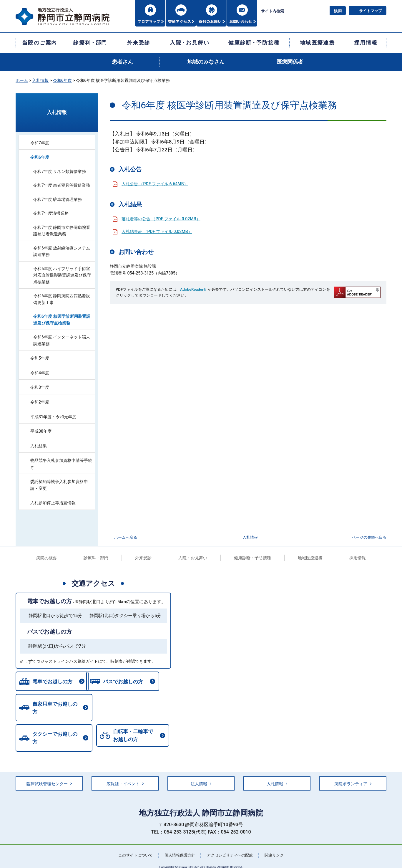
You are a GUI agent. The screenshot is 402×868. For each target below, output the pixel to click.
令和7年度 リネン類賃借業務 (60, 171)
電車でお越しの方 (49, 601)
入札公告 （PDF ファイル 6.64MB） (155, 184)
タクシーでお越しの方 (135, 707)
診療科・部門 (96, 558)
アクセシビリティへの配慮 (232, 846)
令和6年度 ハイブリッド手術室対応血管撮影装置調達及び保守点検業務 (62, 275)
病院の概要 (46, 558)
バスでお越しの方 (49, 632)
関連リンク (278, 846)
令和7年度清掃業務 (51, 213)
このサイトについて (132, 846)
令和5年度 (40, 358)
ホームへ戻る (126, 537)
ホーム (22, 80)
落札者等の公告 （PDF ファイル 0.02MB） (161, 219)
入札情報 (40, 80)
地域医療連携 (310, 558)
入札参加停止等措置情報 (53, 503)
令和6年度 (62, 80)
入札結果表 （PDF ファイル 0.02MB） (157, 232)
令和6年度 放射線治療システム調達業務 (62, 251)
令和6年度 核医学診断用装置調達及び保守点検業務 (62, 320)
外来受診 (143, 558)
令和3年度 (40, 387)
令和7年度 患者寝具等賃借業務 (62, 185)
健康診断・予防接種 (253, 558)
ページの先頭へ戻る (369, 537)
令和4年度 (40, 373)
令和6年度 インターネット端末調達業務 (62, 340)
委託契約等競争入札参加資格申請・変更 (59, 485)
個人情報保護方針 (179, 846)
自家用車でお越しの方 (56, 707)
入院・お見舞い (193, 558)
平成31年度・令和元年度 (53, 417)
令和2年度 (40, 402)
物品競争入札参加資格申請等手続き (61, 464)
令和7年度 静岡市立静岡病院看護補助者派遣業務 (62, 231)
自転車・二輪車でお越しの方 (51, 732)
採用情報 (358, 558)
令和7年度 (40, 143)
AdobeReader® (193, 289)
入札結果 (39, 446)
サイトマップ (371, 11)
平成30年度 (41, 431)
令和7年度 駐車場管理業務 (58, 199)
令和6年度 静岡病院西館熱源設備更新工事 (62, 299)
